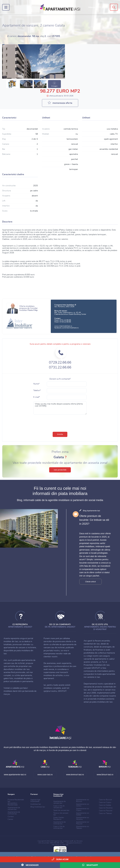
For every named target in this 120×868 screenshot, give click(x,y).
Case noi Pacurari (106, 811)
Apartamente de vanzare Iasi (14, 808)
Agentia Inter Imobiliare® (35, 800)
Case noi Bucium (105, 800)
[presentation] (60, 423)
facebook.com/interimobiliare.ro (66, 328)
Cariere (10, 819)
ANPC (62, 843)
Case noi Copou (105, 802)
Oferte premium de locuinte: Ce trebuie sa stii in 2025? (94, 520)
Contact (11, 816)
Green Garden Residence (59, 818)
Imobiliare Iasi (36, 804)
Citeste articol (91, 582)
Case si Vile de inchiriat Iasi (59, 827)
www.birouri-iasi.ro (105, 775)
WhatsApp (90, 865)
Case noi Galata (105, 805)
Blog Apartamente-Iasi (91, 511)
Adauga (96, 7)
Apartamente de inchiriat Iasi (14, 813)
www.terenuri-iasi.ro (75, 775)
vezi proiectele (60, 470)
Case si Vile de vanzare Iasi (59, 807)
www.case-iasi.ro (45, 775)
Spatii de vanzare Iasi (61, 810)
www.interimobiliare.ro (63, 326)
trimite (60, 434)
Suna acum (60, 859)
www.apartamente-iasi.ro (15, 775)
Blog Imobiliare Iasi (38, 807)
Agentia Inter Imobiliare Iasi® (64, 841)
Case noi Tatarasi (105, 813)
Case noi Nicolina (106, 808)
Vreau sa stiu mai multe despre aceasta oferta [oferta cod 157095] (60, 408)
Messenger (30, 865)
